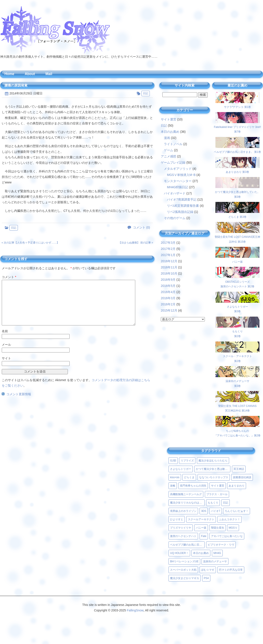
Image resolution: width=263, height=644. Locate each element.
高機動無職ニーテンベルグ (186, 494)
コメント (9, 277)
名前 (5, 331)
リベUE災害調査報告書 (183, 206)
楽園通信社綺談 (242, 477)
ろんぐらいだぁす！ (237, 511)
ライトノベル (173, 144)
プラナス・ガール (217, 494)
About (30, 74)
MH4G (217, 553)
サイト (6, 358)
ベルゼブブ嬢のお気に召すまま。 (187, 545)
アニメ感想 (169, 156)
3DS (204, 511)
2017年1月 (168, 255)
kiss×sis (175, 477)
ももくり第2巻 (237, 331)
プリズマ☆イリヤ (181, 528)
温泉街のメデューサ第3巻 (237, 381)
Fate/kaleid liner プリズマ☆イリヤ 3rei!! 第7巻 (237, 127)
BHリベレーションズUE (184, 561)
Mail (49, 74)
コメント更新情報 (19, 394)
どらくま (189, 477)
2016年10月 (169, 273)
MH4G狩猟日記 (178, 187)
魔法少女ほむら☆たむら (213, 461)
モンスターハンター (178, 181)
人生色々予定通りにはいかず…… (37, 243)
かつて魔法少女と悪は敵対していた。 (213, 469)
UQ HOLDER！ (179, 553)
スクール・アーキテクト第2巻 (237, 356)
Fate (204, 536)
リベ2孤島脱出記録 (180, 212)
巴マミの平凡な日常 (231, 570)
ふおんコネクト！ (230, 519)
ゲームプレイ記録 (173, 162)
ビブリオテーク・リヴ (221, 545)
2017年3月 (168, 243)
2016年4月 (168, 292)
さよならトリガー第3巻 (237, 307)
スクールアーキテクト (201, 519)
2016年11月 (169, 267)
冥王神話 (239, 469)
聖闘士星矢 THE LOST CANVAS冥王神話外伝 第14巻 (237, 406)
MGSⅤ (233, 528)
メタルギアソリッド (178, 169)
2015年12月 (169, 310)
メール (6, 345)
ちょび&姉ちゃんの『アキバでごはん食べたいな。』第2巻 (238, 431)
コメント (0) (142, 228)
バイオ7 (216, 511)
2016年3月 (168, 298)
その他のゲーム (175, 218)
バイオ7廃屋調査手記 (182, 199)
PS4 (206, 578)
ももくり (213, 503)
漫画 (167, 138)
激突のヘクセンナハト (183, 536)
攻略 (173, 486)
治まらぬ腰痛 (129, 243)
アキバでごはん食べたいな (227, 536)
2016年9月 (168, 280)
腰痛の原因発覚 (16, 85)
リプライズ (187, 461)
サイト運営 (169, 119)
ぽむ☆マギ (208, 570)
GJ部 (173, 461)
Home (9, 74)
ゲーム (169, 150)
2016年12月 (169, 261)
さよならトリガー (181, 469)
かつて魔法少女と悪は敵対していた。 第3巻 (237, 192)
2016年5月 (168, 286)
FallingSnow (135, 610)
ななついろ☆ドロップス (214, 477)
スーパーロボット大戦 (183, 570)
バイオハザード (175, 193)
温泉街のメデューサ (215, 561)
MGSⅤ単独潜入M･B (181, 175)
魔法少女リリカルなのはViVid (187, 503)
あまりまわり (237, 486)
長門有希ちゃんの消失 (193, 486)
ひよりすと (177, 519)
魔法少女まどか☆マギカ (185, 578)
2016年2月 (168, 304)
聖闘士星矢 (218, 528)
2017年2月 (168, 249)
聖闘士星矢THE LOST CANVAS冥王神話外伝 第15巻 (237, 237)
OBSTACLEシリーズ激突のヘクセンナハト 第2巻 (237, 282)
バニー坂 (201, 528)
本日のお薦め (170, 132)
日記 (146, 93)
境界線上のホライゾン (183, 511)
